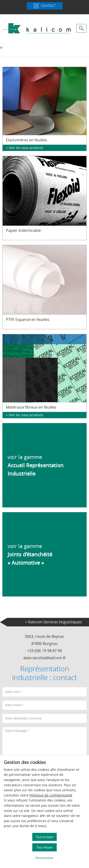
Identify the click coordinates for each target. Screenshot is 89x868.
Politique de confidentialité (51, 795)
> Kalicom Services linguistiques (54, 622)
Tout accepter (45, 837)
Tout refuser (45, 847)
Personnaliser (44, 858)
